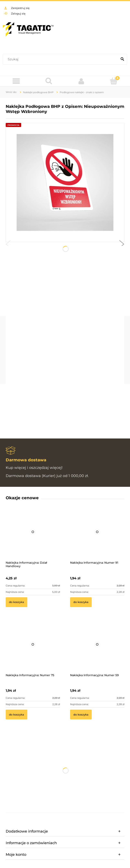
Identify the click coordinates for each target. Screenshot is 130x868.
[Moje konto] (81, 81)
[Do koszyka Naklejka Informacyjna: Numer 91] (81, 602)
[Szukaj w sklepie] (61, 59)
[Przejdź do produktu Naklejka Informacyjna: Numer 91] (97, 537)
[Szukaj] (122, 59)
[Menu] (16, 81)
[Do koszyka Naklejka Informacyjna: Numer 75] (17, 714)
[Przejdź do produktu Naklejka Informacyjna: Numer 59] (97, 650)
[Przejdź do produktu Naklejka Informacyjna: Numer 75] (33, 650)
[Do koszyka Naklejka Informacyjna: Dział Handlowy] (17, 602)
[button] (8, 245)
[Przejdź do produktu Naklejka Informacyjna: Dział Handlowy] (33, 537)
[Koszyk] (114, 81)
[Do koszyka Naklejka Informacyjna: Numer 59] (81, 714)
